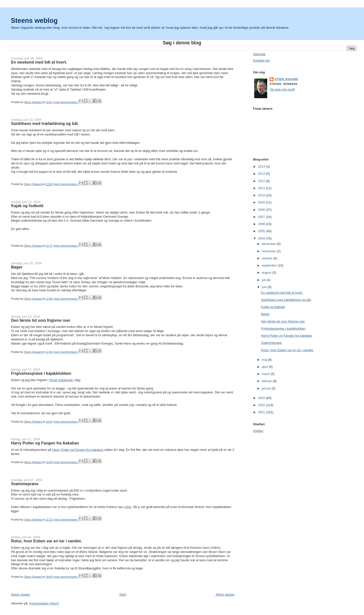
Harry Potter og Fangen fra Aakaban (45, 443)
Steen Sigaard (286, 79)
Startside (259, 54)
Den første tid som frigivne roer (41, 320)
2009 (262, 202)
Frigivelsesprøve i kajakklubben (41, 373)
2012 (262, 181)
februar (267, 381)
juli (264, 280)
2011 (262, 188)
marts (266, 374)
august (267, 273)
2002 (262, 405)
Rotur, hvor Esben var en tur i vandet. (46, 541)
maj (265, 360)
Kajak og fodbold (27, 206)
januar (267, 388)
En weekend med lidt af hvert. (39, 62)
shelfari (258, 431)
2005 (262, 231)
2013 (262, 174)
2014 (262, 167)
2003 (262, 398)
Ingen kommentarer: (66, 102)
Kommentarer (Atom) (44, 603)
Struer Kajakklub (61, 380)
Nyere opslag (20, 595)
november (269, 251)
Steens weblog (34, 20)
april (265, 367)
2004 (262, 238)
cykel (127, 507)
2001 (262, 412)
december (269, 244)
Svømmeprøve (25, 484)
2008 (262, 210)
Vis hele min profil (282, 89)
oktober (268, 258)
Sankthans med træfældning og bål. (45, 123)
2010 (262, 195)
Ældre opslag (225, 595)
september (270, 265)
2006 (262, 224)
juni (265, 287)
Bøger (17, 267)
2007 (262, 217)
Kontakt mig (261, 60)
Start (123, 595)
